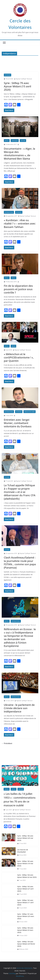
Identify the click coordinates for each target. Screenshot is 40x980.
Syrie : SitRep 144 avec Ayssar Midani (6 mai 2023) (27, 876)
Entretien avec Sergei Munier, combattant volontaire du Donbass (18, 423)
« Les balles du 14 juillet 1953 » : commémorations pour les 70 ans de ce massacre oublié (20, 800)
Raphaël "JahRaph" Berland (24, 79)
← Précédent (7, 743)
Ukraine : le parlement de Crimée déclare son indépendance (19, 708)
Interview (8, 75)
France (13, 278)
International (9, 212)
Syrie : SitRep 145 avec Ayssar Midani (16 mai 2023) (25, 863)
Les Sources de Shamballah (23, 851)
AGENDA (7, 789)
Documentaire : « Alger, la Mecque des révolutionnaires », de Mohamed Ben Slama (19, 154)
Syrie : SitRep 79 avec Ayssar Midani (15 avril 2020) (17, 86)
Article (7, 141)
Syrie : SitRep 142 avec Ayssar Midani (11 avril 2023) (25, 902)
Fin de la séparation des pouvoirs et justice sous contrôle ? (18, 289)
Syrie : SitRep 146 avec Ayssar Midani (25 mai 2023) (25, 838)
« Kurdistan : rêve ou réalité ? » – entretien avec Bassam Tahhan (20, 223)
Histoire (23, 141)
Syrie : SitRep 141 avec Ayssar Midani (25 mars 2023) (26, 916)
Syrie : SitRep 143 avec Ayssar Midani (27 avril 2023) (25, 889)
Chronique (15, 141)
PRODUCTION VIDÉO (30, 412)
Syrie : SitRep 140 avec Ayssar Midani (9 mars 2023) (25, 930)
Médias (13, 346)
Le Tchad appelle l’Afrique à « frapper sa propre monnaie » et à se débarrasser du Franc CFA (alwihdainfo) (20, 492)
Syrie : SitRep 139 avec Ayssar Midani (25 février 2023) (26, 944)
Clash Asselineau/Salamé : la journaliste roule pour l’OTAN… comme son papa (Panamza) (20, 562)
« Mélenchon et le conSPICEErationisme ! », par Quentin (19, 357)
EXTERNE (7, 477)
